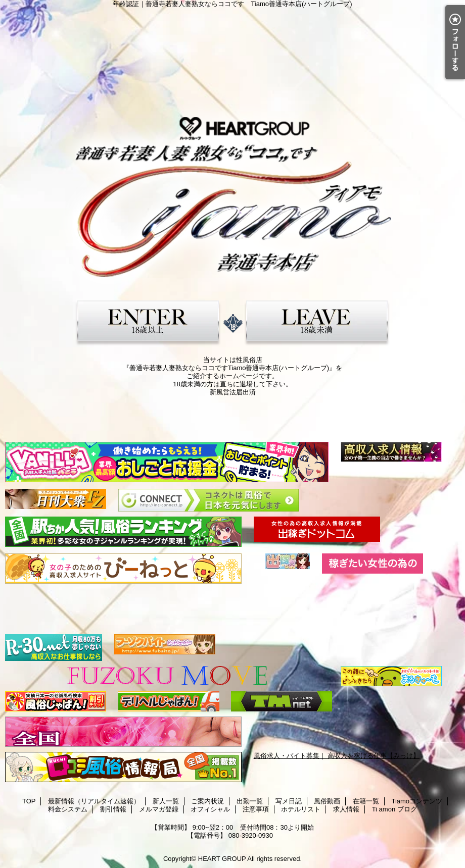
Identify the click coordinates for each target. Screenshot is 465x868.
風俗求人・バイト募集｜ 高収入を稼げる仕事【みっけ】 (337, 756)
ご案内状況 (207, 801)
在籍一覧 (366, 801)
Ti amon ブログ (394, 809)
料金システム (68, 809)
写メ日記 (289, 801)
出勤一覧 (250, 801)
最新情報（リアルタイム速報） (94, 801)
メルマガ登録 (159, 809)
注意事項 (256, 809)
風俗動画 (327, 801)
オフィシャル (210, 809)
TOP (29, 801)
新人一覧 (166, 801)
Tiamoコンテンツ (417, 801)
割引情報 (113, 809)
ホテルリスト (301, 809)
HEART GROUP (222, 859)
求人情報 (346, 809)
